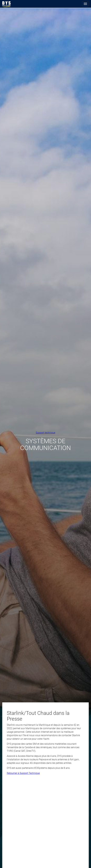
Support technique (45, 432)
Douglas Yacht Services (7, 4)
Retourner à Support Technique (23, 773)
